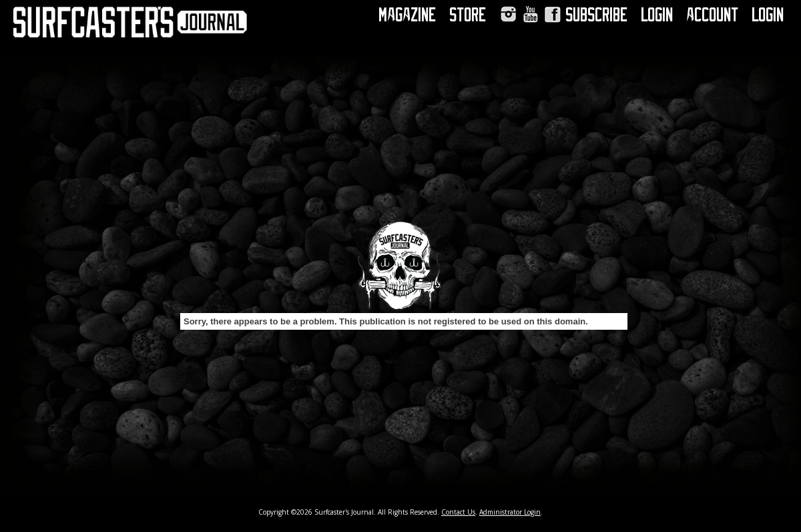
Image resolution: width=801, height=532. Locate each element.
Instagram (508, 14)
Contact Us (458, 512)
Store (468, 15)
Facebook (552, 14)
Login (657, 15)
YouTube (530, 14)
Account (713, 15)
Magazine (408, 15)
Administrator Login (510, 512)
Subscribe (597, 15)
